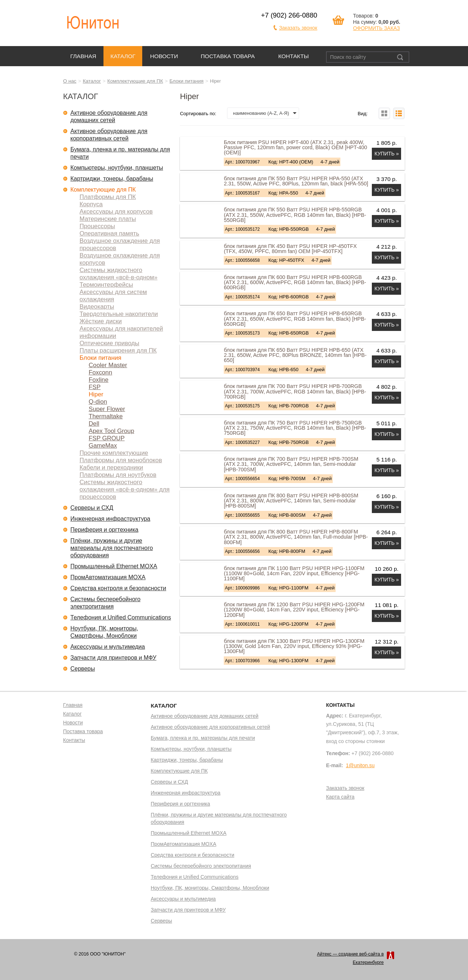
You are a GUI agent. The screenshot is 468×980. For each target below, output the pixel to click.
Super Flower (107, 409)
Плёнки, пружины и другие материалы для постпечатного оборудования (112, 548)
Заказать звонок (298, 28)
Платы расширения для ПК (118, 350)
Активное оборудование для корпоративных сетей (109, 135)
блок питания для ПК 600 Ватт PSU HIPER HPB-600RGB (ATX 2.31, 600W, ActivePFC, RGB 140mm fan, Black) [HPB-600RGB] (295, 282)
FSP (95, 387)
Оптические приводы (110, 343)
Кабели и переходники (112, 468)
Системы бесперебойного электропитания (106, 603)
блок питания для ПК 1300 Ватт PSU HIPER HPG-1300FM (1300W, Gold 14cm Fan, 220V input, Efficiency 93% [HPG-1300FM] (294, 646)
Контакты (294, 56)
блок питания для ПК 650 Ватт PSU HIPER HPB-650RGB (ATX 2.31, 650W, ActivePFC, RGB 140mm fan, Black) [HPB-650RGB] (295, 319)
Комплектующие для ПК (135, 81)
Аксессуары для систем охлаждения (113, 296)
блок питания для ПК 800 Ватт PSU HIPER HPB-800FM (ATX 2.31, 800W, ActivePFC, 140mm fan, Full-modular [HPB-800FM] (296, 537)
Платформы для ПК (108, 197)
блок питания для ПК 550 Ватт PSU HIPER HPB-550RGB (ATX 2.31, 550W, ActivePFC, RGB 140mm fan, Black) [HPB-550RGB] (295, 215)
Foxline (99, 380)
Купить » (387, 154)
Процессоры (97, 226)
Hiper (96, 394)
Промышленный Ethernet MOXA (114, 566)
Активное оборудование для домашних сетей (109, 116)
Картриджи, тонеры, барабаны (112, 179)
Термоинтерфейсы (106, 285)
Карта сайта (340, 797)
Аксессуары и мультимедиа (108, 647)
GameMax (103, 446)
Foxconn (101, 372)
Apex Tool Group (112, 431)
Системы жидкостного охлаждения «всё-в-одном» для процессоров (125, 489)
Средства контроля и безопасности (118, 588)
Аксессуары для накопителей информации (121, 332)
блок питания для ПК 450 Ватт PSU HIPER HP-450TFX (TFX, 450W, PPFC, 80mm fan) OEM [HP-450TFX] (290, 249)
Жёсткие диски (101, 321)
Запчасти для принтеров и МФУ (114, 658)
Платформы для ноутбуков (118, 475)
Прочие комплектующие (114, 453)
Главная (83, 56)
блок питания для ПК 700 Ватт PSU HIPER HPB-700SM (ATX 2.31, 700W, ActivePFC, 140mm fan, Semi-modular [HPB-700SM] (291, 464)
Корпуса (91, 204)
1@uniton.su (360, 765)
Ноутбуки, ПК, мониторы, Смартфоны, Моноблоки (105, 632)
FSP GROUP (107, 438)
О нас (70, 81)
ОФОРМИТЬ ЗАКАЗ (376, 28)
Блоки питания (187, 81)
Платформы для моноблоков (121, 460)
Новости (164, 56)
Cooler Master (108, 365)
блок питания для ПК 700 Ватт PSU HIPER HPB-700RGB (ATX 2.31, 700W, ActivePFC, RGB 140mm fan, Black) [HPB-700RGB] (295, 391)
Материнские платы (108, 219)
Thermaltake (106, 416)
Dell (94, 424)
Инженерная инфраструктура (111, 519)
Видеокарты (97, 307)
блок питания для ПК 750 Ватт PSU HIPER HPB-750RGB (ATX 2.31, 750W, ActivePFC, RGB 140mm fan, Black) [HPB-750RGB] (295, 428)
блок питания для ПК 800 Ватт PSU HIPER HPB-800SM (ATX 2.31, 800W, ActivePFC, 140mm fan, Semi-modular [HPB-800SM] (291, 501)
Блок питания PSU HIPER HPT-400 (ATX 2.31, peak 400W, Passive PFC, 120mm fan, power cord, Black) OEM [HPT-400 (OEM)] (295, 148)
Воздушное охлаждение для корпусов (120, 259)
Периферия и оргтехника (105, 530)
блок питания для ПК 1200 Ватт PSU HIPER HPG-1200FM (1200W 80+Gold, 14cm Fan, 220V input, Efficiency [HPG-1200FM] (294, 610)
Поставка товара (228, 56)
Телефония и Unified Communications (121, 617)
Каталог (123, 56)
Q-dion (98, 402)
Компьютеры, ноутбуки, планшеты (117, 168)
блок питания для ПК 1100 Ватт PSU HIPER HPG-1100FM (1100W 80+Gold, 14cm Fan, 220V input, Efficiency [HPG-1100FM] (294, 574)
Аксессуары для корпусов (116, 212)
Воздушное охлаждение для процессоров (120, 244)
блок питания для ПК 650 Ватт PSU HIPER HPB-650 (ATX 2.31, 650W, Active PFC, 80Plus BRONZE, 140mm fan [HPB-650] (295, 355)
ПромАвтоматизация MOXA (108, 577)
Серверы (83, 669)
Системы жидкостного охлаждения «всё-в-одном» (119, 274)
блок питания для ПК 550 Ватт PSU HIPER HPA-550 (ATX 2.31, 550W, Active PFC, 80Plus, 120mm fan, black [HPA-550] (296, 181)
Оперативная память (110, 233)
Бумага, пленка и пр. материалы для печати (120, 153)
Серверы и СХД (92, 508)
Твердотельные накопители (119, 314)
